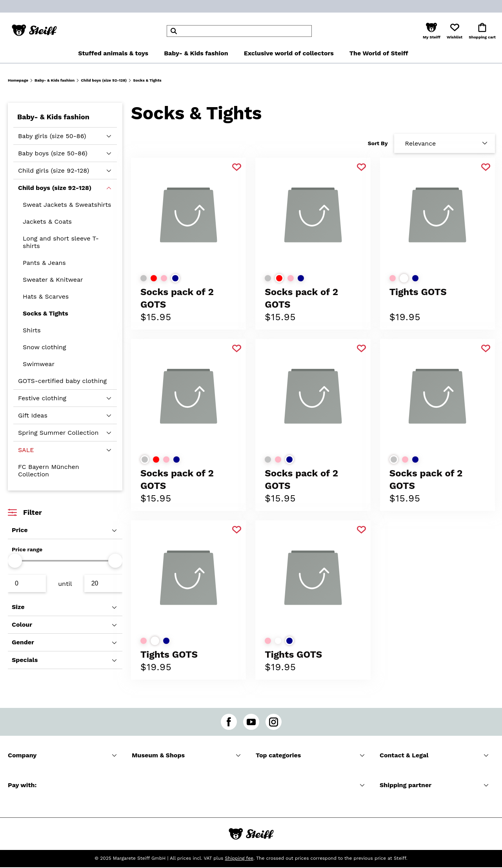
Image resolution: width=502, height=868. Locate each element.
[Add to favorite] (237, 167)
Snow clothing (45, 347)
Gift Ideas (33, 415)
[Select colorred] (154, 278)
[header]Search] (239, 31)
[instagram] (274, 722)
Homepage (18, 80)
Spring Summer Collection (58, 433)
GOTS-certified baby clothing (62, 381)
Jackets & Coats (47, 222)
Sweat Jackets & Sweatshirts (67, 205)
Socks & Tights (45, 313)
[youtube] (251, 722)
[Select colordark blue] (175, 278)
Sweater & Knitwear (53, 280)
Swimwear (39, 364)
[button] (432, 31)
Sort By (378, 143)
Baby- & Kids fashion (55, 80)
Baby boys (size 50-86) (53, 153)
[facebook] (229, 722)
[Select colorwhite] (404, 278)
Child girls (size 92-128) (54, 170)
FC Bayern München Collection (49, 470)
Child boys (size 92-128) (104, 80)
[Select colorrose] (164, 278)
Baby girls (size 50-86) (52, 136)
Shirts (32, 330)
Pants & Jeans (44, 263)
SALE (26, 450)
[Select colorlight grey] (144, 278)
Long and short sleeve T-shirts (61, 242)
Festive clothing (42, 398)
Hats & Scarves (46, 296)
